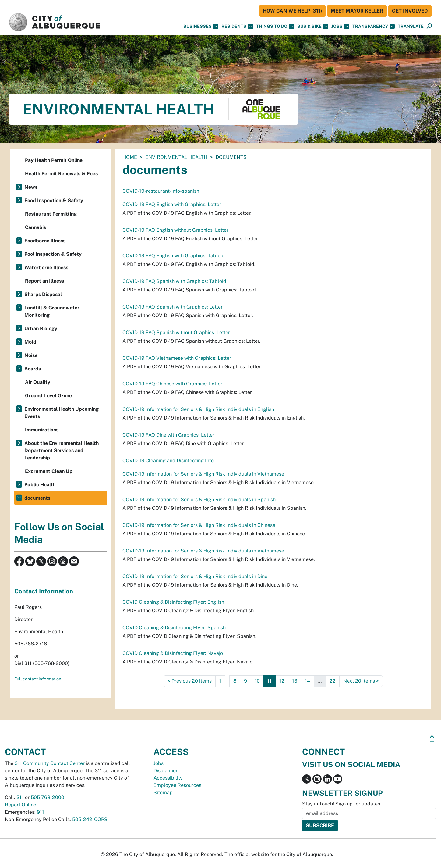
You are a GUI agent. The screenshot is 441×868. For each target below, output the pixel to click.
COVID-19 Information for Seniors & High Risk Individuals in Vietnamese (203, 474)
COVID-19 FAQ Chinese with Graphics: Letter (172, 384)
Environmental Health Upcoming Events (62, 413)
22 (333, 681)
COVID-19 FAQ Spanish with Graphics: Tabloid (174, 281)
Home (130, 157)
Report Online (21, 805)
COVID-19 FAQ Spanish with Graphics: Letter (173, 307)
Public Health (40, 485)
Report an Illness (44, 281)
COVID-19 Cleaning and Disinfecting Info (168, 461)
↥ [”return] (432, 739)
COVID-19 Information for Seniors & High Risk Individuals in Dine (195, 576)
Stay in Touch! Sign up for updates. (342, 804)
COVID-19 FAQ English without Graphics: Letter (175, 230)
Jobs (340, 26)
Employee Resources (177, 785)
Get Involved (410, 11)
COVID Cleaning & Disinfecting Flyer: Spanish (174, 628)
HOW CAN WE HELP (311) (292, 11)
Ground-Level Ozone (48, 396)
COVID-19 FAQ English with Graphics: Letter (172, 204)
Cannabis (35, 227)
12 (282, 681)
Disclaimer (166, 771)
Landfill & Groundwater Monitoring (52, 311)
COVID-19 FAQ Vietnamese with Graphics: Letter (177, 358)
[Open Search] (429, 26)
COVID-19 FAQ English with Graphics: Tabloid (174, 256)
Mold (30, 342)
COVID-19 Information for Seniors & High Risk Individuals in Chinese (199, 525)
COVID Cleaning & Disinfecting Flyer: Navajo (173, 653)
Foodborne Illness (45, 241)
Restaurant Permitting (51, 214)
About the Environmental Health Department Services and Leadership (62, 450)
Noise (31, 355)
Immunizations (42, 430)
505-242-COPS (90, 819)
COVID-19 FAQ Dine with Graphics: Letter (168, 435)
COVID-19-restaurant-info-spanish (161, 191)
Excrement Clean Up (49, 471)
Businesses (201, 26)
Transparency (374, 26)
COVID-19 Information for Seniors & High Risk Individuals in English (198, 409)
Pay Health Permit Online (54, 160)
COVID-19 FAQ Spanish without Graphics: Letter (176, 332)
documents (37, 498)
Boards (33, 369)
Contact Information (44, 591)
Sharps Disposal (43, 294)
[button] (411, 26)
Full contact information (38, 679)
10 (257, 681)
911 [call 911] (41, 812)
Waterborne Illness (46, 268)
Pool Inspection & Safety (53, 254)
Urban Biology (41, 329)
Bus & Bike (313, 26)
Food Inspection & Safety (54, 200)
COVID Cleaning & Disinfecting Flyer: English (173, 602)
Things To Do (275, 26)
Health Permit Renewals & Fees (61, 174)
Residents (237, 26)
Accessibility (168, 778)
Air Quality (38, 382)
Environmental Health (176, 157)
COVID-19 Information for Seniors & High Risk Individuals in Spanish (199, 500)
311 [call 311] (20, 797)
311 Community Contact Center (50, 763)
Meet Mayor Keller (357, 11)
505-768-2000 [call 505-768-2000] (48, 797)
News (31, 187)
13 (295, 681)
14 (307, 681)
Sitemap (163, 793)
